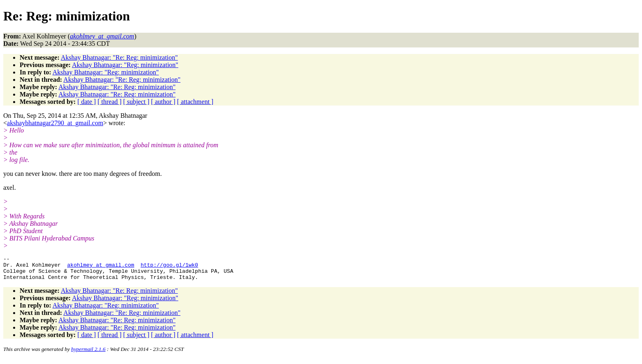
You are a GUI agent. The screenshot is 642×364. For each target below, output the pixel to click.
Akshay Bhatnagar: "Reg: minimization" (125, 65)
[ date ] (87, 102)
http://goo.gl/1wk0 (169, 267)
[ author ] (163, 102)
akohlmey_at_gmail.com (101, 267)
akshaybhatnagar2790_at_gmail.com (55, 123)
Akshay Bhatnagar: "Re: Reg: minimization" (119, 57)
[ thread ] (110, 102)
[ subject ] (136, 102)
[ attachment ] (195, 102)
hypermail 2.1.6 (88, 354)
